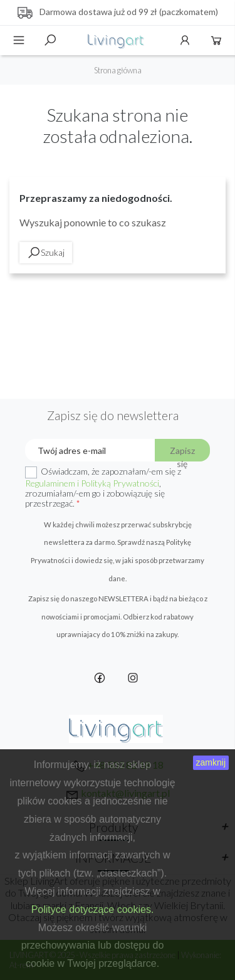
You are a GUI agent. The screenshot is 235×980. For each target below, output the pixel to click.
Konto (185, 40)
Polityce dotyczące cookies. (93, 909)
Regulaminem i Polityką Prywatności (92, 483)
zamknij (211, 762)
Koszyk (216, 40)
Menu (19, 40)
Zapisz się (182, 453)
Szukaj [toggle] (50, 40)
